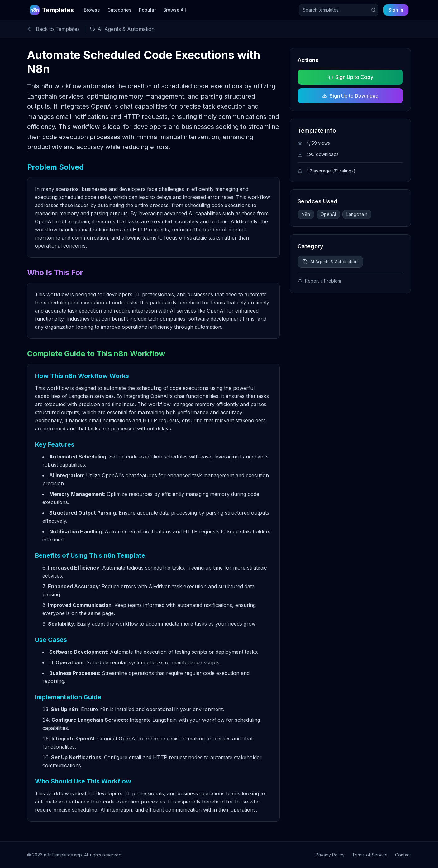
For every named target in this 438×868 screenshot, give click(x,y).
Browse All (175, 10)
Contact (403, 855)
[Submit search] (374, 10)
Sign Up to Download (350, 96)
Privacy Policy (330, 855)
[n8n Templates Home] (52, 10)
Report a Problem (319, 281)
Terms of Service (370, 855)
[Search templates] (339, 10)
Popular (147, 10)
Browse (92, 10)
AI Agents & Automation (330, 262)
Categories (119, 10)
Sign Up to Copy (350, 77)
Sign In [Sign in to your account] (396, 10)
